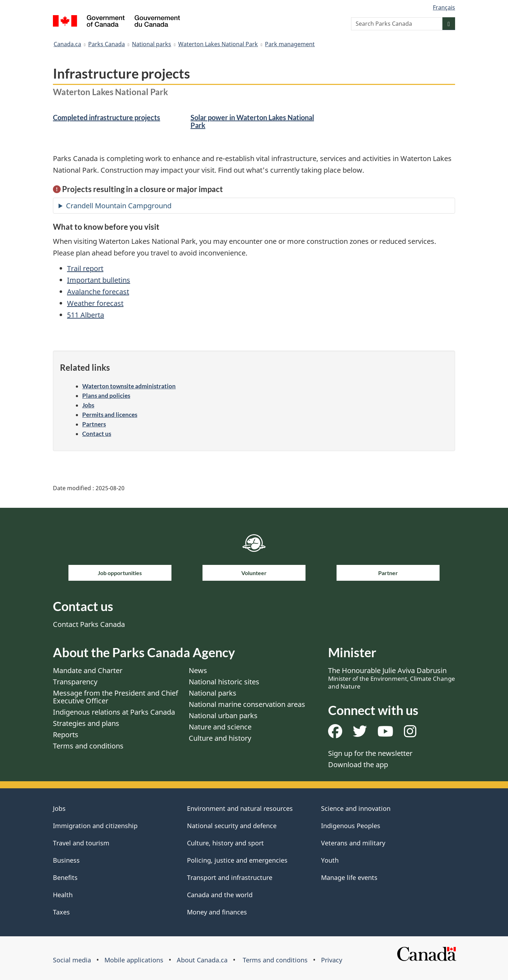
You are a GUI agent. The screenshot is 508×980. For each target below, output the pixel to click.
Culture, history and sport (225, 843)
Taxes (61, 912)
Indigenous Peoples (351, 826)
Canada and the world (220, 895)
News (198, 670)
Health (63, 895)
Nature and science (220, 727)
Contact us (97, 434)
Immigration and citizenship (95, 826)
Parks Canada (107, 44)
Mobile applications (134, 960)
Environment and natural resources (240, 808)
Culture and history (220, 738)
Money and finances (217, 912)
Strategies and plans (86, 723)
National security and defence (232, 826)
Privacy (332, 960)
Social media (72, 960)
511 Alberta (86, 315)
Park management (290, 44)
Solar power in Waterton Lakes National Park (252, 121)
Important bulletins (99, 280)
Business (66, 860)
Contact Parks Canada (89, 624)
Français (444, 7)
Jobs (88, 405)
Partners (94, 424)
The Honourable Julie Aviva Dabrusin (392, 678)
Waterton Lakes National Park (218, 44)
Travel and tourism (81, 843)
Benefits (65, 877)
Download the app (358, 765)
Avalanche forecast (98, 292)
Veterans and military (353, 843)
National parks (152, 44)
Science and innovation (356, 808)
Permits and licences (110, 415)
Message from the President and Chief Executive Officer (116, 697)
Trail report (85, 268)
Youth (330, 860)
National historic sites (224, 682)
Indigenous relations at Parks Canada (114, 712)
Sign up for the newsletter (370, 753)
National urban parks (223, 716)
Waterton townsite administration (129, 386)
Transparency (75, 682)
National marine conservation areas (247, 704)
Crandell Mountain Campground (119, 206)
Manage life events (349, 877)
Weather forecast (95, 303)
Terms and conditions (88, 746)
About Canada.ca (202, 960)
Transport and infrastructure (230, 877)
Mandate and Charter (88, 670)
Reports (66, 735)
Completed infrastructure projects (107, 117)
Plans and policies (106, 396)
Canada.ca (67, 44)
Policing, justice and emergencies (237, 860)
